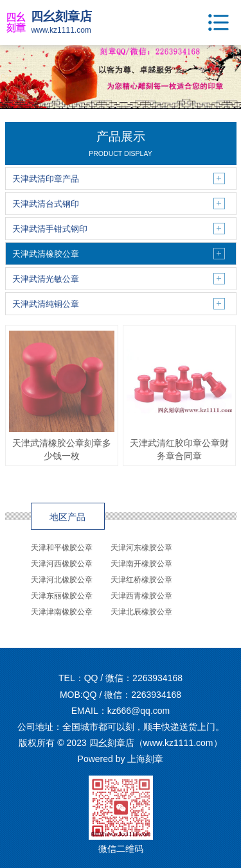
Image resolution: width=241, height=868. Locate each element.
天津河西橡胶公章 (62, 564)
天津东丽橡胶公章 (62, 596)
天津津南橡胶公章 (62, 612)
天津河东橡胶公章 (141, 548)
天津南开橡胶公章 (141, 564)
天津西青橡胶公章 (141, 596)
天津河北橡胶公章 (62, 580)
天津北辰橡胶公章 (141, 612)
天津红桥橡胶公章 (141, 580)
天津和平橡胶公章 (62, 548)
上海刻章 (145, 759)
